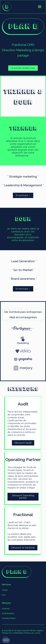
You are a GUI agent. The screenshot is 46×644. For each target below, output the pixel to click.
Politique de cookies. (32, 633)
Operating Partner (9, 618)
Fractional (6, 609)
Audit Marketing (8, 613)
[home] (7, 7)
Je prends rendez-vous (23, 68)
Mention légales (36, 631)
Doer (4, 595)
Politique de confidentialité (12, 633)
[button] (40, 7)
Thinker (5, 590)
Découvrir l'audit (23, 443)
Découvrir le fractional (23, 548)
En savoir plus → (23, 195)
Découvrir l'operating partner (23, 497)
